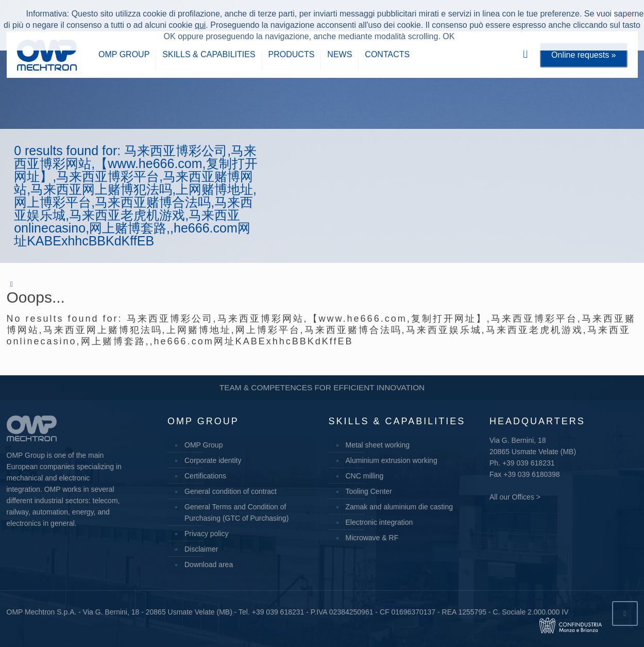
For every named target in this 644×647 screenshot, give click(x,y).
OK (448, 36)
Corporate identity (213, 460)
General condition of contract (231, 491)
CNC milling (365, 476)
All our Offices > (515, 497)
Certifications (205, 476)
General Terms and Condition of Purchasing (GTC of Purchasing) (236, 512)
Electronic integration (379, 522)
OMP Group (204, 445)
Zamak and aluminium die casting (400, 507)
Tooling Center (369, 491)
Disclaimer (201, 549)
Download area (209, 565)
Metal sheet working (378, 445)
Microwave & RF (372, 538)
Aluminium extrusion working (392, 460)
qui (200, 25)
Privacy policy (207, 534)
